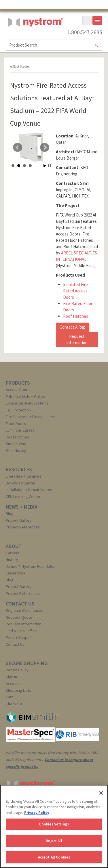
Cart (9, 697)
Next (45, 147)
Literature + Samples (24, 476)
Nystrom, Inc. (35, 37)
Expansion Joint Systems (27, 403)
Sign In (11, 677)
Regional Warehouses (24, 610)
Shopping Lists (18, 690)
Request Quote (19, 617)
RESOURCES (19, 469)
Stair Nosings (17, 451)
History (12, 559)
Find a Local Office (21, 631)
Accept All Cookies (54, 857)
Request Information (77, 339)
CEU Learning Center (23, 497)
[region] (54, 826)
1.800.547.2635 (85, 32)
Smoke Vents (17, 444)
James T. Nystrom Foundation (31, 566)
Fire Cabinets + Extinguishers (31, 417)
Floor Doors (16, 424)
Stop (49, 166)
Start (45, 166)
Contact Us (15, 644)
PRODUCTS (18, 383)
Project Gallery (19, 520)
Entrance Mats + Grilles (25, 396)
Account (13, 683)
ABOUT (14, 546)
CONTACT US (20, 604)
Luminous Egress (20, 430)
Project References (23, 527)
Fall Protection (18, 410)
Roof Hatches (76, 316)
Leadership (15, 573)
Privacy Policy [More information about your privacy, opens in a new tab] (37, 813)
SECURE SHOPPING (27, 663)
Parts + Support (19, 637)
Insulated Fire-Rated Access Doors (76, 291)
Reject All (54, 841)
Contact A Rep (73, 327)
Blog (10, 513)
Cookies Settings (54, 824)
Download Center (21, 483)
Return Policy (17, 670)
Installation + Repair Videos (29, 490)
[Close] (101, 793)
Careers (13, 553)
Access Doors (18, 390)
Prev (18, 147)
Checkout (14, 704)
